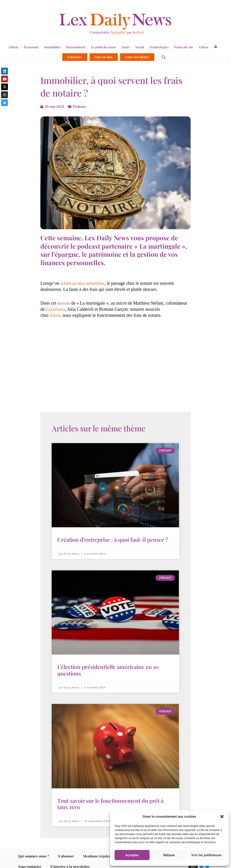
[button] (222, 817)
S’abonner (75, 57)
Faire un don (104, 57)
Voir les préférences (207, 855)
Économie (31, 47)
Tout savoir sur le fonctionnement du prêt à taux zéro (110, 799)
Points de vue (184, 47)
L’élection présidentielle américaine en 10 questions (108, 667)
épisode (64, 303)
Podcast (80, 107)
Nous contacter (30, 861)
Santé (126, 47)
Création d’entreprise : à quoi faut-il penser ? (113, 539)
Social (140, 47)
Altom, (57, 315)
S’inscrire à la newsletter (70, 861)
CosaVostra (56, 309)
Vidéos (203, 47)
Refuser (169, 855)
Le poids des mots (103, 47)
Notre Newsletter (137, 57)
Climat (13, 47)
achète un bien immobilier (84, 283)
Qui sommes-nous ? (33, 850)
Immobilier (52, 47)
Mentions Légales (97, 850)
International (76, 47)
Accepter (132, 855)
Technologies (159, 47)
